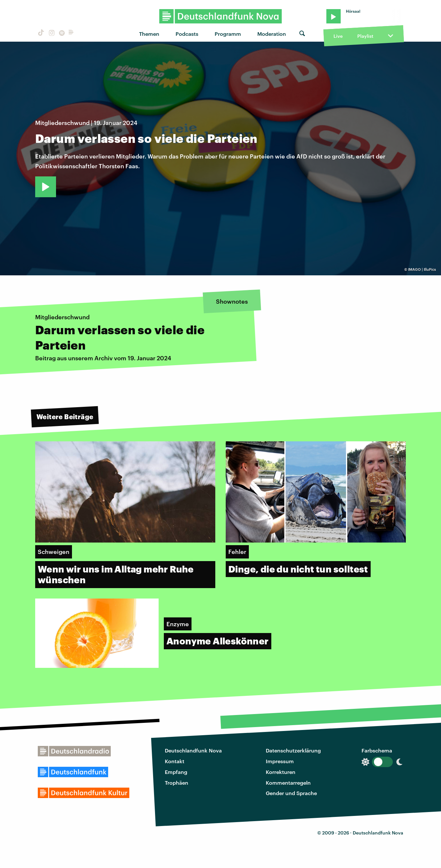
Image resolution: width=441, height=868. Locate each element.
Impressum (280, 761)
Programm (228, 34)
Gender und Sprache (291, 793)
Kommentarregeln (288, 783)
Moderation (272, 34)
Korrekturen (281, 772)
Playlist (365, 36)
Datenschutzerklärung (293, 750)
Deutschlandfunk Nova (193, 750)
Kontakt (175, 761)
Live (338, 36)
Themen (149, 34)
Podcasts (187, 34)
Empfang (176, 772)
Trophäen (177, 783)
